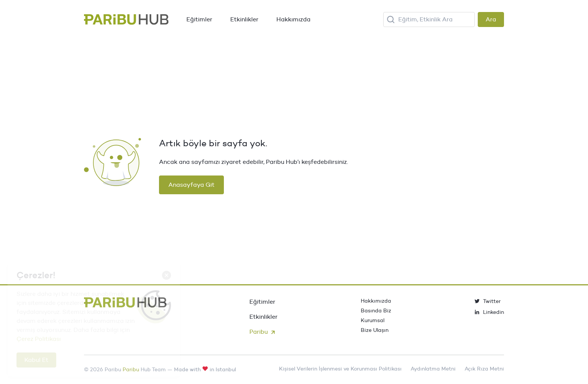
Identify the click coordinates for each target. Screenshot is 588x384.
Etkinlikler (244, 19)
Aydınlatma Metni (433, 369)
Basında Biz (376, 310)
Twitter (487, 301)
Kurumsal (373, 320)
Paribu (263, 331)
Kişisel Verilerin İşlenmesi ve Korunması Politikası (340, 369)
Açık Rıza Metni (484, 369)
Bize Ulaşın (375, 330)
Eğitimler (199, 19)
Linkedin (489, 312)
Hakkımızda (293, 19)
